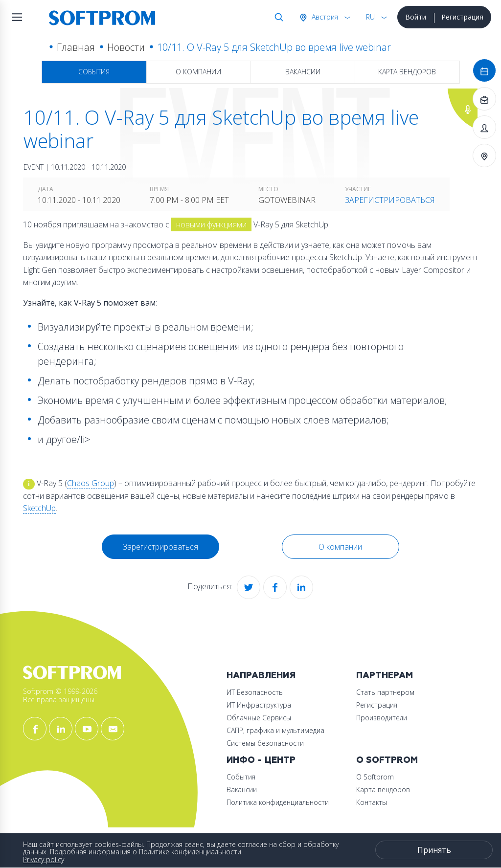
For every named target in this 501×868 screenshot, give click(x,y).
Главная (76, 47)
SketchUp (39, 508)
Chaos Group (91, 483)
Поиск (277, 17)
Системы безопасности (265, 743)
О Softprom (387, 760)
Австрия (324, 17)
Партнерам (385, 676)
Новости (126, 47)
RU (370, 17)
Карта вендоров (407, 72)
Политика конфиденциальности (278, 802)
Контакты (372, 802)
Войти (416, 17)
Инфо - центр (261, 760)
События (94, 72)
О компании (198, 72)
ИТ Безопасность (255, 692)
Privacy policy (44, 859)
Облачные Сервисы (259, 718)
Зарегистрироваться (390, 200)
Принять (434, 850)
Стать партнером (385, 692)
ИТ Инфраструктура (259, 705)
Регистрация (462, 17)
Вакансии (303, 72)
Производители (382, 718)
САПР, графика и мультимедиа (275, 730)
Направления (261, 676)
